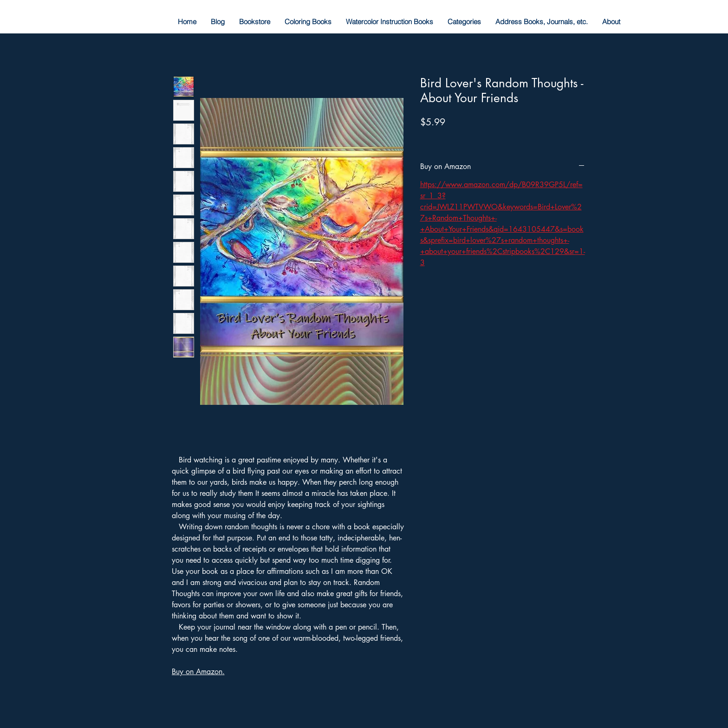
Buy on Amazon (197, 672)
